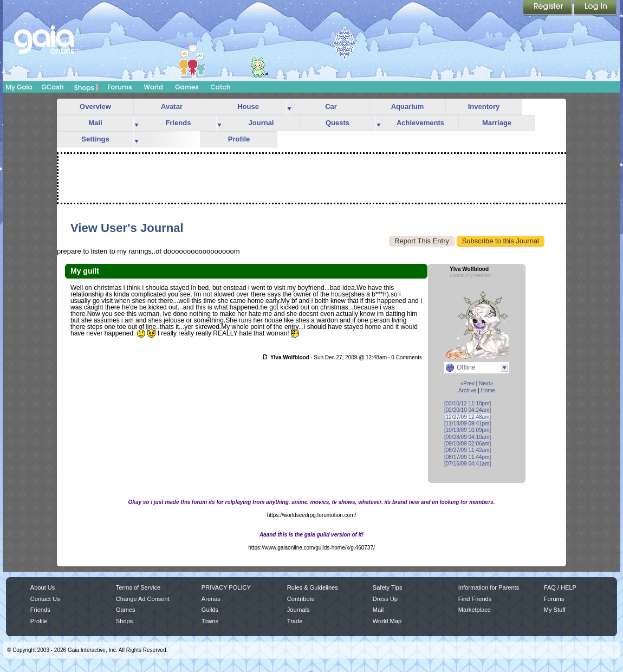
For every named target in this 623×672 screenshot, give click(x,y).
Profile (239, 139)
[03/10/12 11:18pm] (468, 403)
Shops (86, 87)
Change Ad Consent (143, 599)
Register (548, 8)
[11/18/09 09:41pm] (468, 424)
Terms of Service (138, 587)
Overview (95, 106)
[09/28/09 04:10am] (468, 437)
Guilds (210, 610)
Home (488, 390)
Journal (261, 123)
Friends (179, 123)
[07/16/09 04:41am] (468, 464)
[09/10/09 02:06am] (468, 444)
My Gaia (19, 87)
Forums (119, 87)
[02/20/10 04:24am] (468, 410)
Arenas (211, 599)
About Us (43, 587)
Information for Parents (489, 587)
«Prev (468, 383)
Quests (338, 123)
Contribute (301, 599)
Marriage (497, 123)
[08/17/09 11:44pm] (468, 457)
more (289, 107)
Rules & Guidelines (313, 587)
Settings (95, 139)
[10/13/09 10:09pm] (468, 430)
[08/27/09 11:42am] (468, 450)
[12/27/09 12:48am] (468, 417)
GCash (53, 87)
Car (331, 106)
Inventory (484, 106)
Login (595, 8)
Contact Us (45, 599)
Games (187, 87)
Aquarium (408, 106)
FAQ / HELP (560, 587)
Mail (95, 123)
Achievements (420, 123)
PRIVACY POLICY (226, 587)
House (248, 106)
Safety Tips (388, 587)
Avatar (172, 106)
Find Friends (475, 599)
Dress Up (385, 599)
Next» (486, 383)
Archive (467, 390)
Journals (298, 610)
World (153, 87)
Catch (221, 87)
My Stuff (555, 610)
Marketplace (475, 610)
